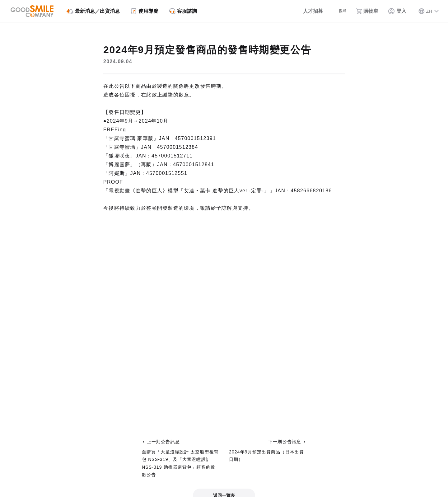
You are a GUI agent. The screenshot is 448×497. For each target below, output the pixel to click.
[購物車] (367, 11)
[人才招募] (305, 11)
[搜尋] (338, 11)
